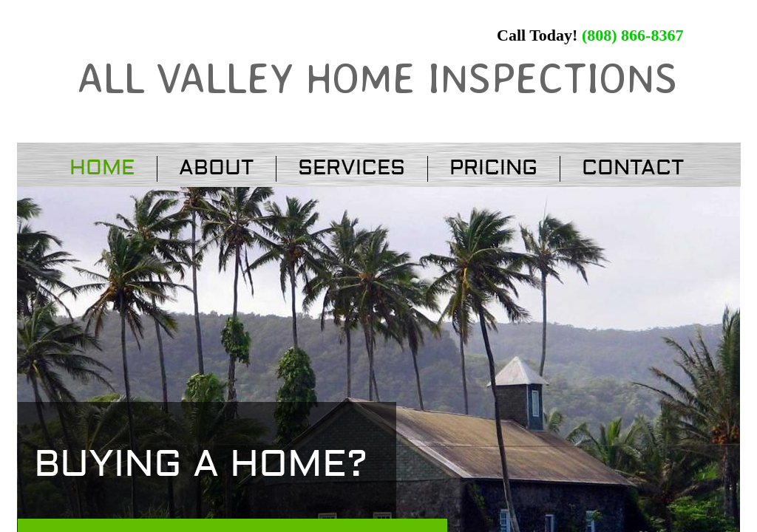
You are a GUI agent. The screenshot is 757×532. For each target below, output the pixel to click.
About (216, 168)
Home (102, 168)
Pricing (493, 168)
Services (352, 168)
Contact (633, 168)
